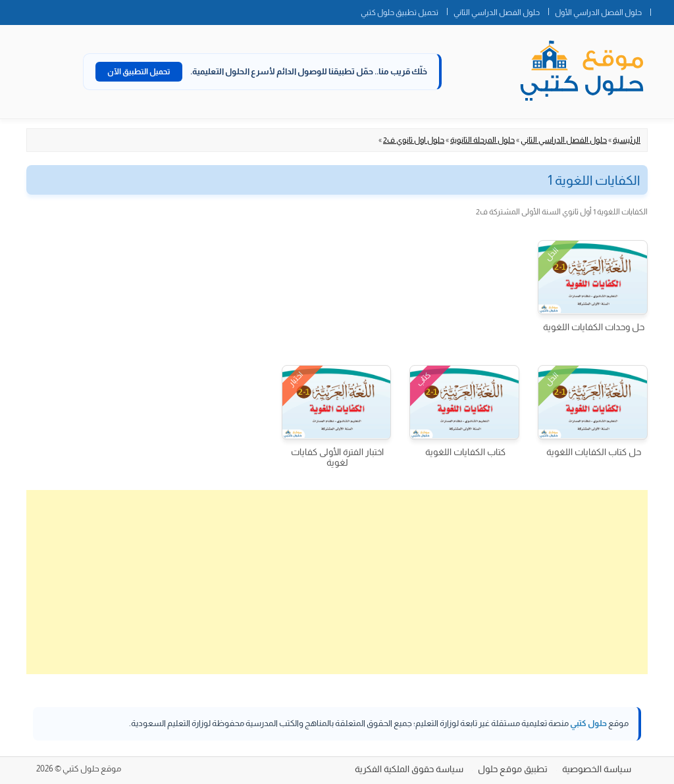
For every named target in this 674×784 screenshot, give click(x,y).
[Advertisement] (337, 582)
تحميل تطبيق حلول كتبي (400, 12)
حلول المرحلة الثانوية (482, 140)
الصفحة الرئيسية (662, 10)
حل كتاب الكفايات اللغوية (594, 452)
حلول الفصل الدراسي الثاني (497, 12)
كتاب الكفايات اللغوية (465, 452)
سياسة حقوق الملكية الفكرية (409, 769)
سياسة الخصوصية (597, 769)
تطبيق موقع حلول (513, 769)
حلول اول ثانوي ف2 (414, 140)
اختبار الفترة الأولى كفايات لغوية (337, 457)
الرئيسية (627, 140)
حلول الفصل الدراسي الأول (598, 12)
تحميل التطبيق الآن (139, 72)
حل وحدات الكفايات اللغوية (594, 327)
